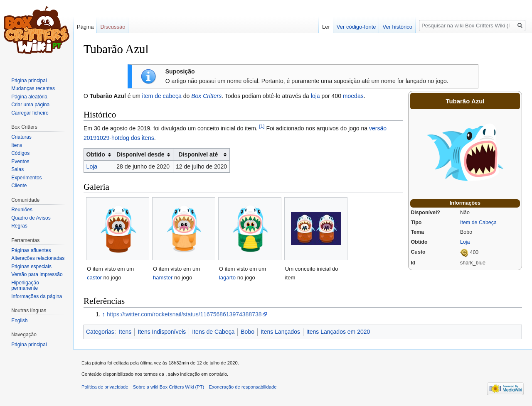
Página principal (29, 81)
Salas (17, 169)
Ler (326, 27)
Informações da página (37, 296)
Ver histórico (397, 27)
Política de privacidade (105, 387)
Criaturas (21, 137)
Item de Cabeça (478, 223)
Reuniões (22, 210)
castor (94, 278)
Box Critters (206, 96)
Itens (125, 332)
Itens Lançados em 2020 (338, 332)
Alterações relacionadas (38, 258)
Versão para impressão (37, 274)
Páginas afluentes (31, 250)
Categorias (100, 332)
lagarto (227, 278)
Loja (465, 242)
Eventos (20, 161)
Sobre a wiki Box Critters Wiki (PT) (169, 387)
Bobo (248, 332)
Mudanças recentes (33, 88)
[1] (262, 126)
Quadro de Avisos (31, 218)
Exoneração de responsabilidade (243, 387)
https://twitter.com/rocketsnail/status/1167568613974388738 (184, 314)
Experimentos (26, 178)
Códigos (20, 153)
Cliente (19, 186)
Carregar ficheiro (30, 113)
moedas (353, 96)
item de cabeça (162, 96)
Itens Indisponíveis (162, 332)
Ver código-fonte (356, 27)
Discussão (113, 27)
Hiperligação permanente (25, 286)
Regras (19, 226)
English (19, 320)
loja (315, 96)
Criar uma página (30, 105)
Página (85, 27)
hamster (163, 278)
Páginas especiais (31, 267)
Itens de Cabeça (213, 332)
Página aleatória (29, 97)
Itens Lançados (280, 332)
